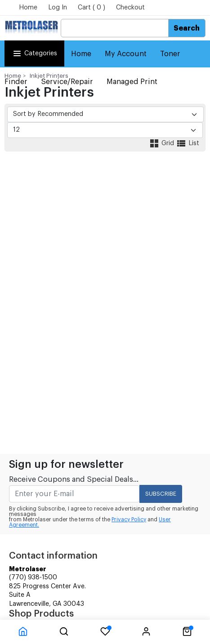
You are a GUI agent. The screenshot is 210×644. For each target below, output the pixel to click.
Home (28, 8)
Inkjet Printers (49, 76)
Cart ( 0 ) (92, 8)
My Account (126, 54)
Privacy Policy (129, 520)
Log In (58, 8)
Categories (34, 53)
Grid (162, 143)
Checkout (130, 8)
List (188, 143)
